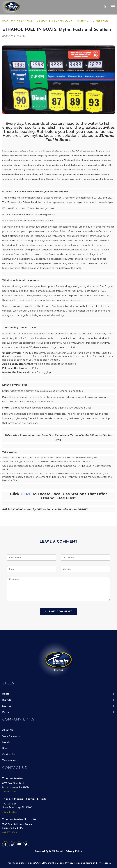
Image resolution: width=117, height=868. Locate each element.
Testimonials (9, 760)
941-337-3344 (10, 833)
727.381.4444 (9, 792)
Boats (58, 694)
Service (58, 706)
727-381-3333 (9, 812)
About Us (8, 730)
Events (6, 742)
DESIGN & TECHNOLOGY (55, 21)
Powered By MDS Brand (49, 851)
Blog (5, 748)
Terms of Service (95, 863)
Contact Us (9, 754)
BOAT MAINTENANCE (18, 21)
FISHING (83, 21)
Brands (58, 700)
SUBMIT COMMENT (58, 612)
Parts (58, 712)
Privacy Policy (74, 851)
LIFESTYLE (100, 21)
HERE (26, 494)
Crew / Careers (11, 736)
